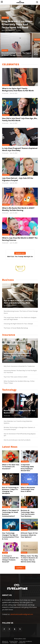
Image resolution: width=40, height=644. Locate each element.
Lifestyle (5, 553)
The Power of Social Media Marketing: (16, 328)
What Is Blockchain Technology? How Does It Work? (28, 489)
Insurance (5, 461)
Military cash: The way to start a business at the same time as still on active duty (29, 559)
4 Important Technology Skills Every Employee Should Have (27, 468)
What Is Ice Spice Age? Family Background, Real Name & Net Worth (18, 90)
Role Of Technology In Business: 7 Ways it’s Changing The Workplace (10, 490)
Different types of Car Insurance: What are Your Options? (29, 535)
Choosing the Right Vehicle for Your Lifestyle (18, 324)
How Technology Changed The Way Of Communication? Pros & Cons (10, 536)
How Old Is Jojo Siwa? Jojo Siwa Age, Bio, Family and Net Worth (20, 119)
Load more (20, 568)
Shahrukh (5, 93)
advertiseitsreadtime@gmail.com (22, 614)
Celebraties (6, 85)
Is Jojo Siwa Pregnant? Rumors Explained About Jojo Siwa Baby (20, 149)
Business (5, 18)
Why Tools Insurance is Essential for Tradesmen (19, 366)
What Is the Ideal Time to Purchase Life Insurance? (11, 467)
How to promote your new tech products (17, 440)
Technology (25, 461)
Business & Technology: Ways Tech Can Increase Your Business (28, 513)
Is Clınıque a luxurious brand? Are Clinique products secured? (10, 559)
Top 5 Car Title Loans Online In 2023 (15, 377)
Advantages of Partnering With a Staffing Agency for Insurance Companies (18, 356)
